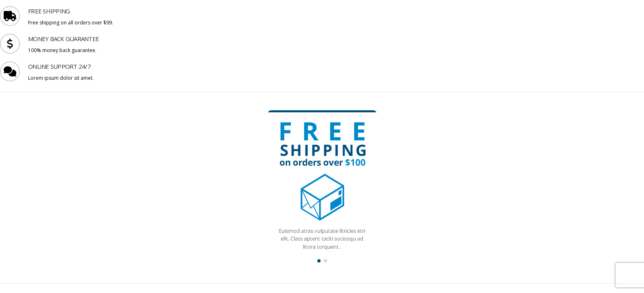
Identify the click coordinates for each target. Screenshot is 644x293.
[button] (319, 261)
